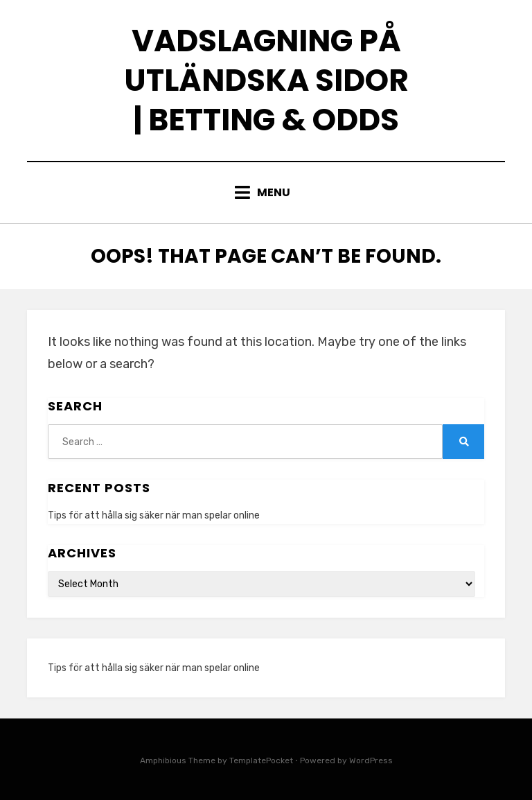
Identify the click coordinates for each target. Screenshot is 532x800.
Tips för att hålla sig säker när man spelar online (154, 515)
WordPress (371, 760)
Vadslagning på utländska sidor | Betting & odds (266, 80)
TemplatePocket (261, 760)
